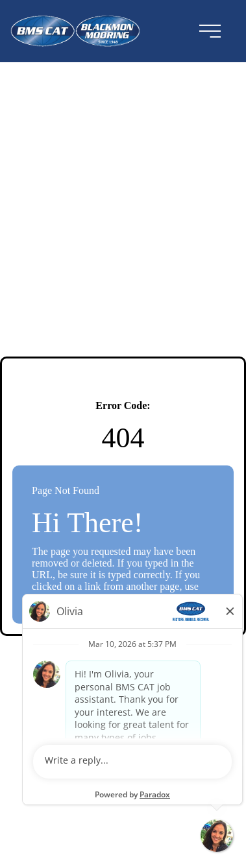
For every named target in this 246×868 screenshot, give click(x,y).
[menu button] (210, 31)
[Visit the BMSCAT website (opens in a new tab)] (84, 31)
